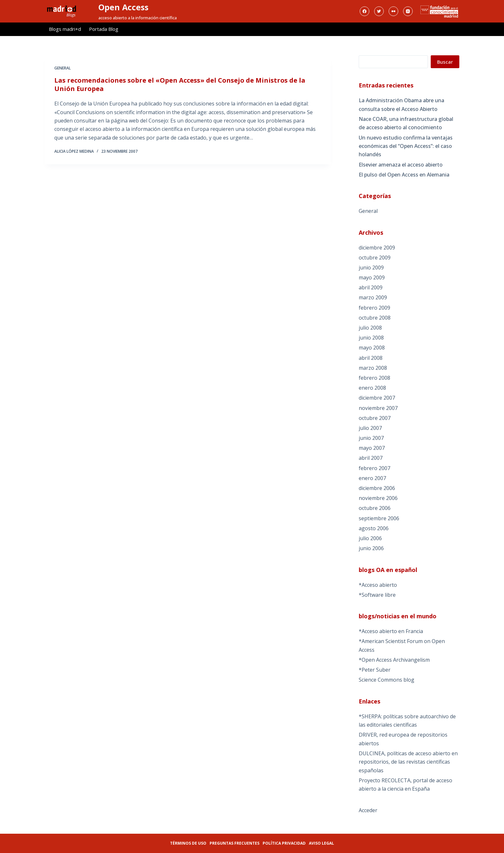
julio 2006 (370, 538)
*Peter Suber (375, 670)
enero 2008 (372, 388)
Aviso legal (321, 843)
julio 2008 (370, 328)
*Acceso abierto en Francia (391, 631)
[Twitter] (379, 11)
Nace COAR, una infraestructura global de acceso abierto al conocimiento (406, 123)
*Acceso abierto (378, 585)
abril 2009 (371, 287)
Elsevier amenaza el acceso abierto (401, 165)
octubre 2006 (375, 508)
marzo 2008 (373, 368)
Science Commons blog (387, 680)
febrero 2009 (374, 308)
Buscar (445, 62)
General (63, 69)
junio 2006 (371, 548)
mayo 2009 (372, 277)
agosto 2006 (374, 528)
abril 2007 (371, 458)
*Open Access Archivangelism (394, 660)
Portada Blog (104, 29)
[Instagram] (408, 11)
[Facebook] (364, 11)
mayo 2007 (372, 448)
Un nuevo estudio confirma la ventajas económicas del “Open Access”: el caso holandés (406, 146)
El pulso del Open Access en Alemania (404, 175)
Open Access (123, 7)
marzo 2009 (373, 297)
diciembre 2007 (377, 398)
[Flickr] (393, 11)
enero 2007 (372, 478)
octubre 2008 (375, 318)
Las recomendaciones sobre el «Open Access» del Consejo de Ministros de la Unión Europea (180, 85)
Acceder (368, 810)
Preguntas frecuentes (234, 843)
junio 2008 (371, 338)
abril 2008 (371, 358)
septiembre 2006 (379, 518)
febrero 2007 (374, 468)
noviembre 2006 (378, 498)
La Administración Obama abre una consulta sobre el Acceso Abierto (401, 104)
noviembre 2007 (378, 408)
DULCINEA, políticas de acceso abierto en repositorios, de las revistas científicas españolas (408, 762)
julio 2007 (370, 428)
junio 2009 (371, 268)
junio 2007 (371, 438)
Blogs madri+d (65, 29)
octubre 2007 (375, 418)
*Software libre (377, 595)
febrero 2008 (374, 378)
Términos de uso (188, 843)
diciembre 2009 (377, 248)
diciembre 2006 (377, 488)
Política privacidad (284, 843)
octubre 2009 (375, 258)
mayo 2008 (372, 348)
